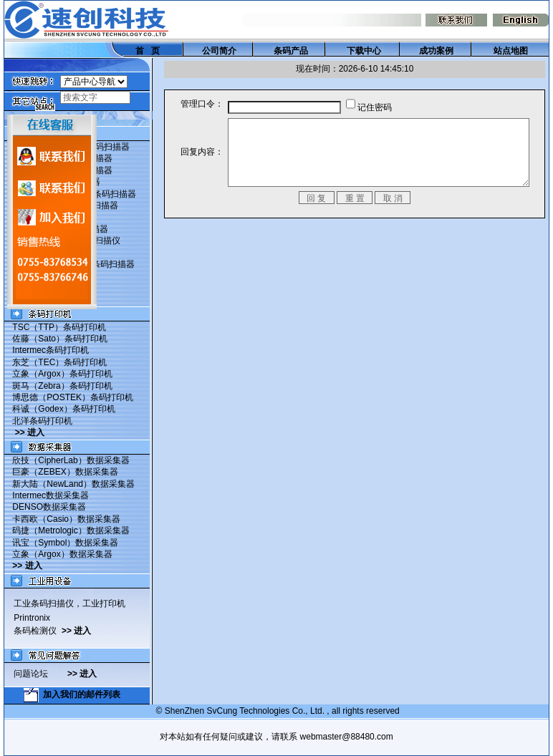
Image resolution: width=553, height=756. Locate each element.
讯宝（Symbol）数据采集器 (62, 543)
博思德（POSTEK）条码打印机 (69, 397)
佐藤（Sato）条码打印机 (56, 339)
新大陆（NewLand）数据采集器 (70, 484)
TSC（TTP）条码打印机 (56, 327)
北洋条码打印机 (39, 421)
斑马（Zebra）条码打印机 (58, 386)
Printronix (28, 618)
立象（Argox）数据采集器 (58, 554)
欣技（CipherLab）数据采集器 (67, 460)
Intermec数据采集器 (47, 495)
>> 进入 (26, 432)
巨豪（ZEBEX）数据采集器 (61, 472)
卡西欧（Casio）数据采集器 (63, 519)
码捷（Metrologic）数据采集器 (67, 530)
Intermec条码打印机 (47, 350)
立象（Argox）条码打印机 (58, 374)
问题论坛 (37, 674)
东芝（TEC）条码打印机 (56, 362)
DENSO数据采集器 (45, 507)
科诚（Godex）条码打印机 (60, 409)
